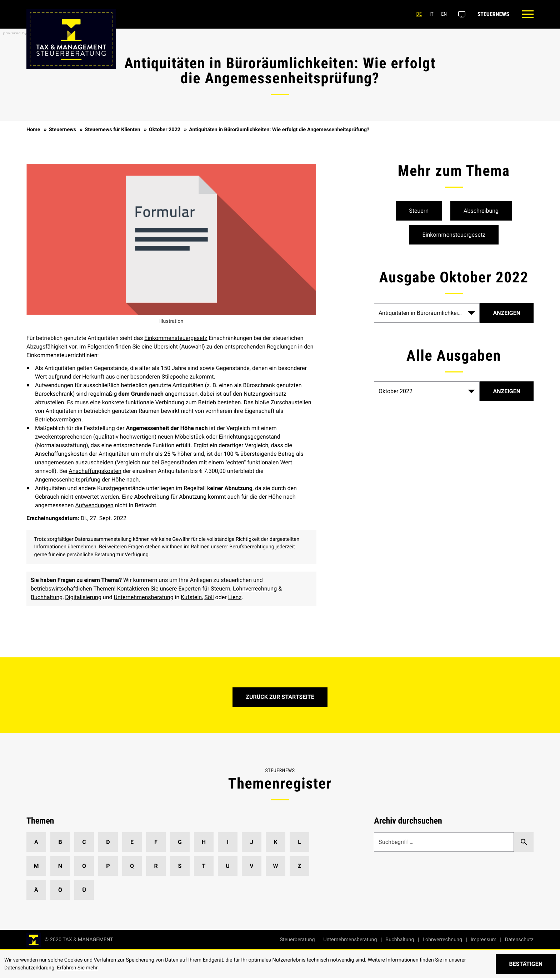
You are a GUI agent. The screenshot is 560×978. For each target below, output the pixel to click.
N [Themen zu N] (60, 866)
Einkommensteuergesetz (176, 338)
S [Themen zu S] (180, 866)
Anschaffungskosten (95, 471)
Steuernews (491, 14)
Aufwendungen (94, 505)
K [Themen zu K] (275, 842)
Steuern (221, 589)
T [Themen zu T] (204, 866)
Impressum (484, 940)
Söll (209, 597)
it (429, 14)
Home (33, 130)
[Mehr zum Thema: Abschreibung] (481, 211)
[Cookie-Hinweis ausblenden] (526, 964)
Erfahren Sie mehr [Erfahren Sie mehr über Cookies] (77, 968)
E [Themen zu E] (132, 842)
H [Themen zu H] (204, 842)
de (417, 14)
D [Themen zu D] (108, 842)
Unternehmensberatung (144, 597)
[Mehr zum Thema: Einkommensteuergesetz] (454, 235)
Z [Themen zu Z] (300, 866)
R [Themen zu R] (156, 866)
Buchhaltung (47, 597)
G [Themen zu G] (180, 842)
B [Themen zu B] (60, 842)
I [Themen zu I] (228, 842)
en (442, 14)
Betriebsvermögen (58, 419)
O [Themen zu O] (84, 866)
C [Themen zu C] (84, 842)
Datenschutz (519, 940)
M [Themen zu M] (36, 866)
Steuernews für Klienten (112, 130)
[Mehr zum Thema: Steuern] (419, 211)
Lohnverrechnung (255, 589)
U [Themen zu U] (228, 866)
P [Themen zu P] (108, 866)
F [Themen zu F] (156, 842)
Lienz (235, 597)
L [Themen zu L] (299, 842)
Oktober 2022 (165, 130)
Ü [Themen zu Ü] (84, 890)
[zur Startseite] (70, 940)
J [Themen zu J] (252, 842)
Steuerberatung (297, 940)
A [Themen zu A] (36, 842)
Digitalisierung (83, 597)
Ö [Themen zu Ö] (60, 890)
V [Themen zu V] (251, 866)
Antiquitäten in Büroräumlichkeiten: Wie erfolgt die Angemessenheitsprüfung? (279, 130)
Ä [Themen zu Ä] (36, 890)
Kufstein (191, 597)
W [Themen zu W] (276, 866)
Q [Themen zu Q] (132, 866)
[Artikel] (507, 313)
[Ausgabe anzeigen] (507, 391)
